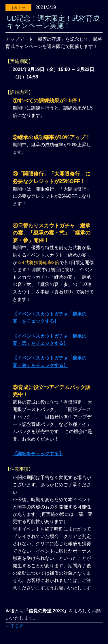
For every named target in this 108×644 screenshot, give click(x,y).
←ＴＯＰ (15, 626)
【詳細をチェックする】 (38, 454)
